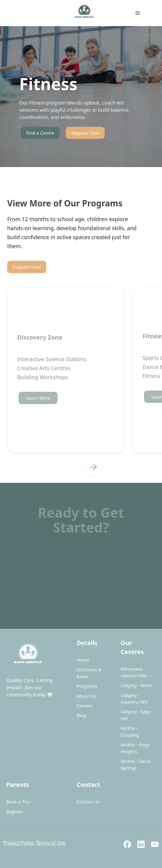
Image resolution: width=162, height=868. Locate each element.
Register (15, 812)
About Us (86, 696)
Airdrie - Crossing (130, 731)
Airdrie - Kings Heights (135, 748)
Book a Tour (19, 802)
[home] (55, 13)
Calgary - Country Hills (134, 698)
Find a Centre (40, 133)
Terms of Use (51, 843)
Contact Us (88, 802)
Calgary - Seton (136, 685)
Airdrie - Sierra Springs (136, 764)
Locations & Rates (89, 673)
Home (83, 660)
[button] (138, 13)
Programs (87, 686)
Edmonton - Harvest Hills (134, 672)
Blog (81, 715)
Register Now (85, 133)
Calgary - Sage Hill (136, 715)
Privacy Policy (18, 843)
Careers (85, 705)
